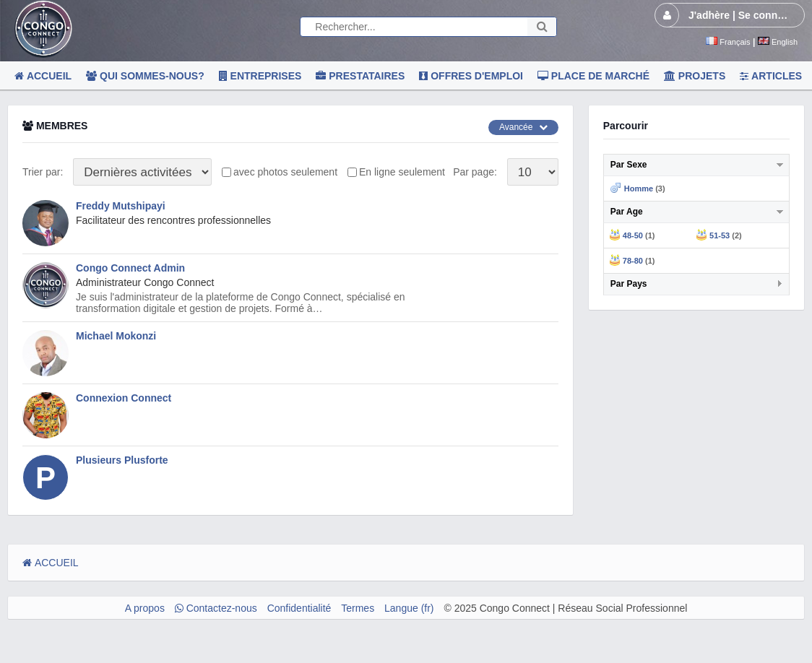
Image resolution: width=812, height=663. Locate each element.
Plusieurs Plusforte (122, 460)
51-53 (720, 235)
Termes (358, 608)
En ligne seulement (402, 172)
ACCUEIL (51, 563)
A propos (145, 608)
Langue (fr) (409, 608)
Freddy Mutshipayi (121, 206)
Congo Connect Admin (130, 268)
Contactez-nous (216, 608)
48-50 (633, 235)
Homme (639, 188)
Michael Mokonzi (116, 336)
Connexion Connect (124, 398)
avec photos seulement (285, 172)
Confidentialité (299, 608)
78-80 (633, 261)
